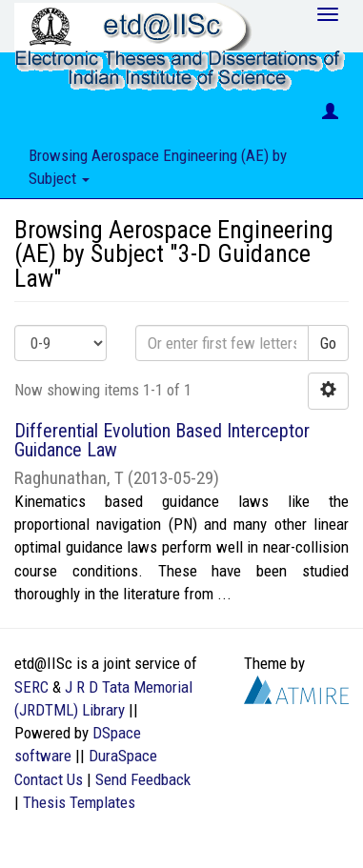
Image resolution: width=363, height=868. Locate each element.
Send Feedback (143, 779)
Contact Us (49, 779)
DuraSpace (123, 756)
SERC (31, 687)
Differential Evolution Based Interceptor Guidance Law (162, 440)
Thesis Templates (79, 802)
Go (328, 343)
